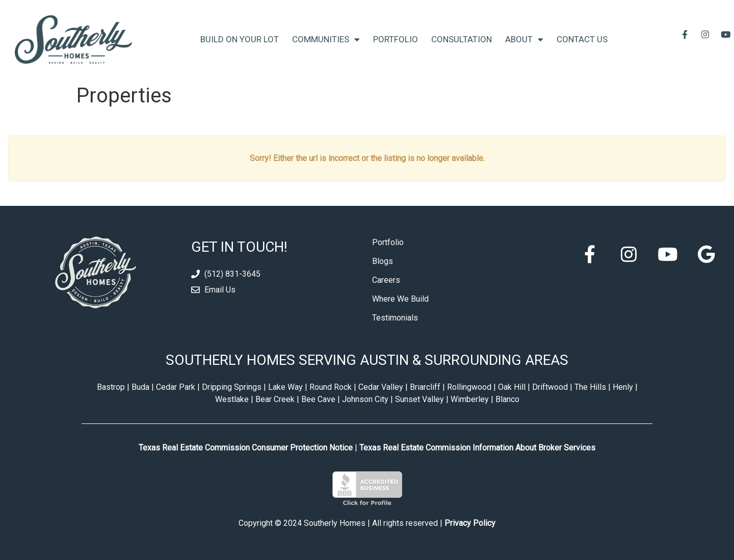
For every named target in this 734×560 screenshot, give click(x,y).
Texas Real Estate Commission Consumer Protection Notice (246, 448)
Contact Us (582, 39)
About (524, 39)
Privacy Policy (470, 523)
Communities (326, 39)
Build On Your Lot (240, 39)
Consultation (462, 39)
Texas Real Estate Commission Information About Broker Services (477, 448)
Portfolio (396, 39)
